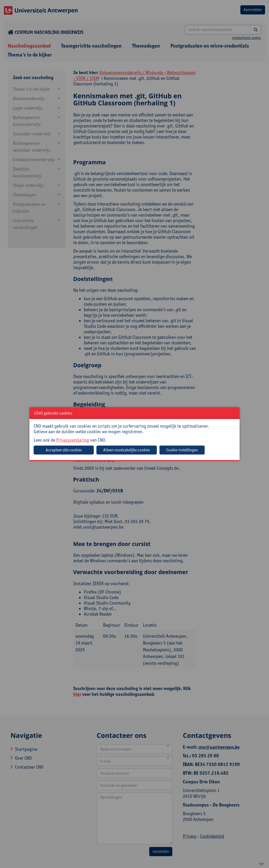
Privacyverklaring (73, 440)
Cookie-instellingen (182, 450)
